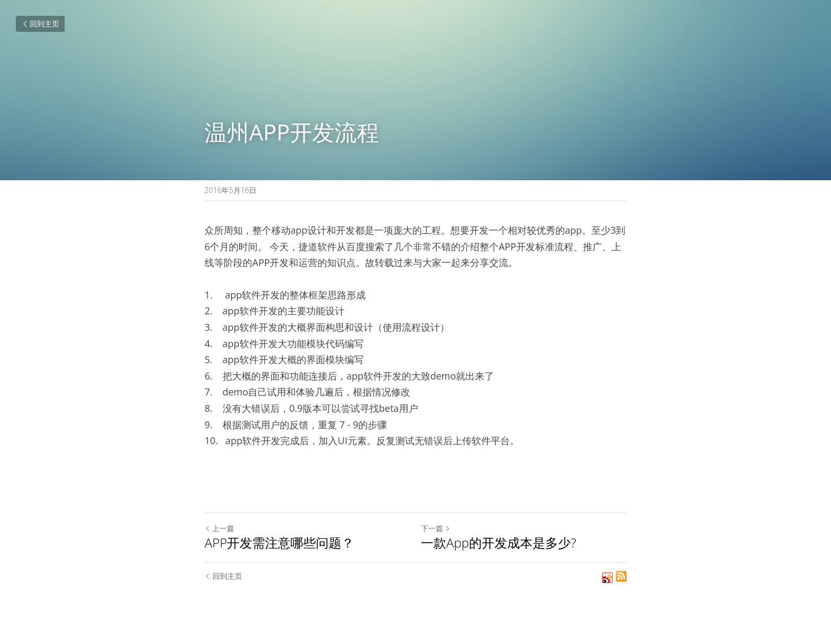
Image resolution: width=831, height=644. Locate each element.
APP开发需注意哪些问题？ (280, 543)
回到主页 (40, 24)
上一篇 (219, 528)
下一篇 (436, 528)
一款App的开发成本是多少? (498, 543)
